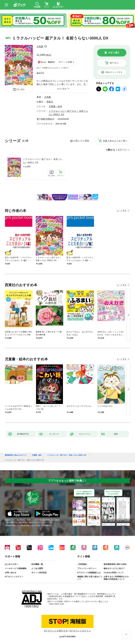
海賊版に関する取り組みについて (90, 578)
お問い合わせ (11, 573)
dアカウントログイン (14, 577)
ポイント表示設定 (39, 573)
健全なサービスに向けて (114, 568)
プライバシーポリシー (87, 568)
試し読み (21, 89)
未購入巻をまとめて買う (115, 141)
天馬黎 (40, 47)
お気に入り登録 (81, 141)
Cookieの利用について (114, 573)
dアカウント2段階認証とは (89, 573)
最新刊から (124, 150)
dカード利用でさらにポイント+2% (51, 68)
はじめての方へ (12, 564)
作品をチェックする (114, 72)
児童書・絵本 (55, 106)
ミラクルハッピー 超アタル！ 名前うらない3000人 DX (43, 161)
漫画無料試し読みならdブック (16, 455)
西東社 (50, 102)
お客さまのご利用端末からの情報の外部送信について (116, 578)
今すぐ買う (114, 53)
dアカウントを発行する (56, 631)
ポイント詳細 (65, 62)
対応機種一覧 (37, 564)
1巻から (111, 150)
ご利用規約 (82, 564)
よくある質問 (37, 568)
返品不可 (40, 73)
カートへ (114, 63)
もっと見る (122, 211)
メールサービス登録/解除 (16, 568)
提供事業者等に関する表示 (115, 564)
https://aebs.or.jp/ (57, 604)
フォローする (45, 47)
